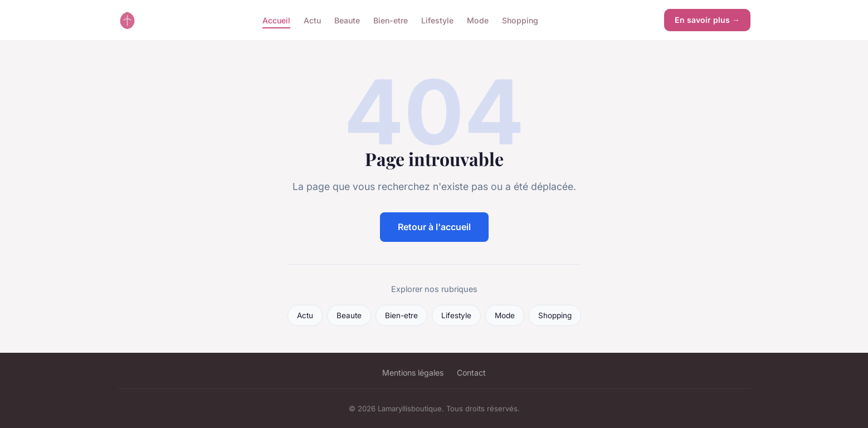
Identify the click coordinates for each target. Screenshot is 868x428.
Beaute (347, 20)
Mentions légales (413, 373)
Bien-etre (391, 20)
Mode (478, 20)
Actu (312, 20)
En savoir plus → (707, 20)
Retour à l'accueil (434, 227)
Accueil (276, 20)
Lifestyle (437, 20)
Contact (471, 373)
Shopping (520, 20)
